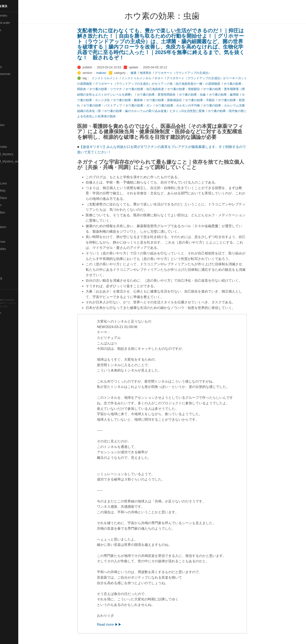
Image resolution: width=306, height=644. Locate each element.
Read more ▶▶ (119, 625)
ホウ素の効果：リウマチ (115, 89)
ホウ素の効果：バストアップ (112, 105)
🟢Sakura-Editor (13, 212)
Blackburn (16, 313)
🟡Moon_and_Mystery (17, 154)
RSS (7, 293)
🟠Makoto (9, 118)
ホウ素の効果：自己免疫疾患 (154, 89)
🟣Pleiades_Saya (14, 198)
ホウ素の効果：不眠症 (210, 100)
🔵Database (10, 59)
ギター (169, 78)
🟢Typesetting (12, 278)
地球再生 (155, 73)
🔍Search (9, 220)
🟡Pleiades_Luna (14, 183)
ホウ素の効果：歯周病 (233, 95)
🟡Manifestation (13, 125)
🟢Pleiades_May (13, 191)
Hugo (15, 310)
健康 (143, 73)
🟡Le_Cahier (11, 110)
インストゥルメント (115, 78)
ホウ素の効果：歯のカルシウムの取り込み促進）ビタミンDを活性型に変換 (164, 111)
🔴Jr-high (8, 81)
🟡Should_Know (13, 242)
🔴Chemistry (11, 37)
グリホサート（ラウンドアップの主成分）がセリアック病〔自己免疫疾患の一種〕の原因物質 (167, 84)
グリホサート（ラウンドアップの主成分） (193, 73)
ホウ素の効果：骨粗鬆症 (193, 89)
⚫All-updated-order (16, 23)
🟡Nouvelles (11, 169)
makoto (111, 73)
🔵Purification (11, 205)
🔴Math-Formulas (14, 147)
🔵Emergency (12, 67)
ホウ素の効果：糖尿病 (138, 100)
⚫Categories (11, 30)
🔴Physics (9, 176)
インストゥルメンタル (146, 78)
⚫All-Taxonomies (14, 16)
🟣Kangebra (10, 88)
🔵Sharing (9, 234)
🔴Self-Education (14, 227)
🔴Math (7, 139)
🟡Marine (8, 132)
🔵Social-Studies (14, 249)
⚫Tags (7, 271)
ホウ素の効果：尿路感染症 (174, 100)
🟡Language (11, 103)
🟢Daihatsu (10, 52)
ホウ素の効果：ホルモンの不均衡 (187, 105)
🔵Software (10, 256)
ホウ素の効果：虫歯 (202, 95)
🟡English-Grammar (16, 74)
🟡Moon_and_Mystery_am (20, 161)
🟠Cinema (9, 45)
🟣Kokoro (9, 96)
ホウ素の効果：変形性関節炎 (166, 95)
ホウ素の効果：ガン (148, 105)
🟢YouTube (10, 285)
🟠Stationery (11, 263)
